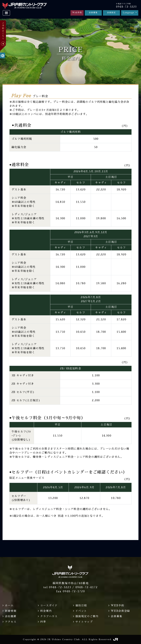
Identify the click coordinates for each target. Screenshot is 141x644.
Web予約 (77, 13)
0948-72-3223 (126, 7)
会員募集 (93, 13)
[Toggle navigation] (6, 13)
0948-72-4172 (87, 587)
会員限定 (111, 13)
